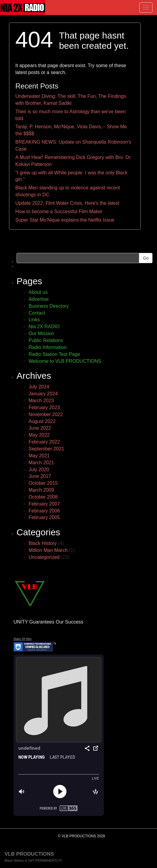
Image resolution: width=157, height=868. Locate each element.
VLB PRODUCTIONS (29, 854)
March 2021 (41, 463)
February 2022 (44, 442)
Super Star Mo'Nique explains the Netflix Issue (65, 220)
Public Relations (46, 340)
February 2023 (44, 408)
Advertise (39, 299)
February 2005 (44, 517)
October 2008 (43, 497)
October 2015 (43, 483)
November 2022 (46, 414)
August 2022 (42, 421)
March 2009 (41, 490)
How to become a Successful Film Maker (59, 212)
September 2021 (46, 449)
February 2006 (44, 511)
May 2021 (39, 456)
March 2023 (41, 401)
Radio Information (48, 347)
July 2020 (39, 470)
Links (34, 320)
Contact (37, 313)
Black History (43, 543)
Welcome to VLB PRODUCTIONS (65, 361)
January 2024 (43, 394)
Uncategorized (44, 557)
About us (38, 292)
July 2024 (39, 387)
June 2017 (40, 476)
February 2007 (44, 504)
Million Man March (48, 550)
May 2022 (39, 435)
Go (146, 258)
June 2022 (40, 428)
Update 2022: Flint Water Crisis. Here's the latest (67, 203)
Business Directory (49, 306)
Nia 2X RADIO (44, 327)
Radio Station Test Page (54, 354)
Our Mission (41, 333)
